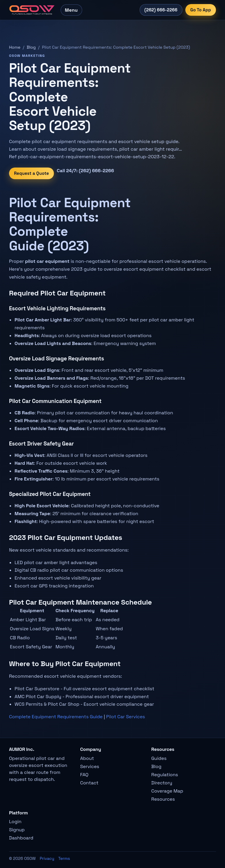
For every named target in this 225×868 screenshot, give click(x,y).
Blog (31, 47)
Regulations (165, 775)
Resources (163, 799)
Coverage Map (167, 791)
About (87, 758)
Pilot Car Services (125, 717)
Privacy (47, 858)
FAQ (84, 775)
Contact (89, 783)
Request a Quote (31, 173)
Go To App (201, 10)
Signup (17, 830)
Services (90, 766)
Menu (71, 10)
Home (15, 47)
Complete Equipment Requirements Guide (56, 717)
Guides (159, 758)
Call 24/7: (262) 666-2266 (85, 171)
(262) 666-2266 (161, 10)
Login (15, 822)
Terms (64, 858)
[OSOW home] (32, 10)
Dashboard (21, 838)
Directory (162, 783)
